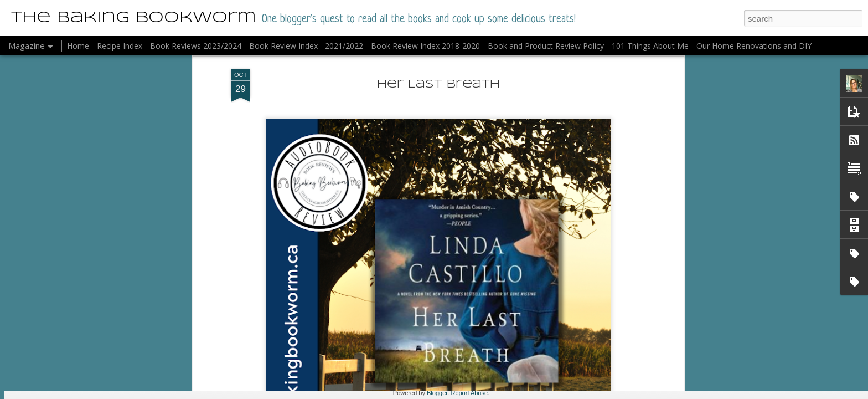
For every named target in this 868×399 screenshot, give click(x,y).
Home (78, 46)
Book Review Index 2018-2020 (425, 46)
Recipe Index (120, 46)
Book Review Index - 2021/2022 (306, 46)
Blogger (437, 393)
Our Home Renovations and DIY (754, 46)
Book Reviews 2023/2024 (196, 46)
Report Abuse (469, 393)
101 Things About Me (650, 46)
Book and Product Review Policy (546, 46)
